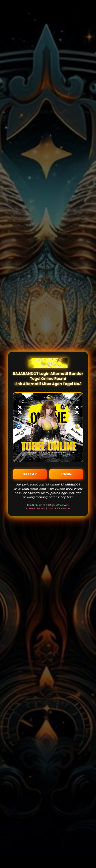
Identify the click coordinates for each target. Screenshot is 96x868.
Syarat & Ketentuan (60, 508)
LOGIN (66, 474)
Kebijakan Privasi (35, 508)
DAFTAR (30, 474)
